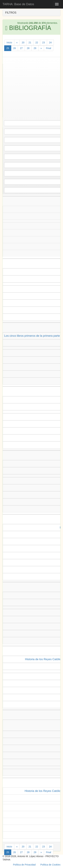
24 (50, 43)
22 (37, 43)
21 (30, 43)
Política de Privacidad (24, 865)
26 (15, 48)
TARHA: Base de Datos (18, 4)
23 (44, 43)
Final (49, 48)
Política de (50, 865)
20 (23, 43)
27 (21, 48)
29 (35, 48)
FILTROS (11, 13)
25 (8, 48)
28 (28, 48)
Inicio (9, 43)
